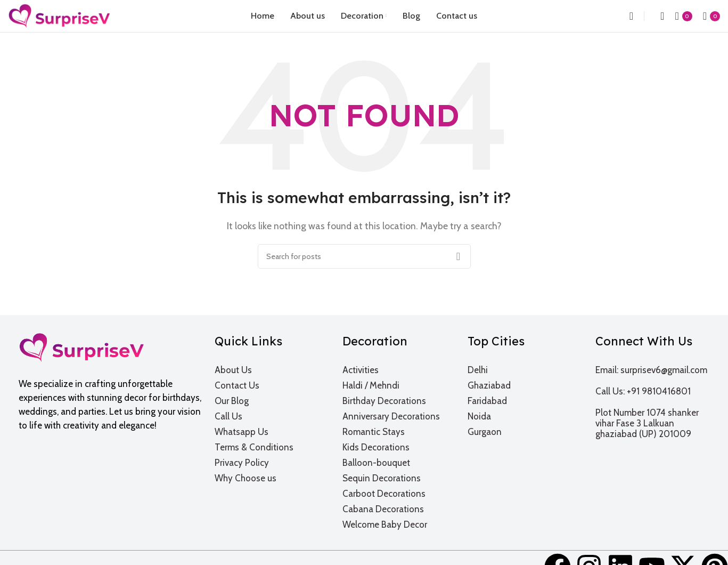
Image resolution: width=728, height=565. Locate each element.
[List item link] (272, 370)
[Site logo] (59, 15)
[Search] (628, 16)
